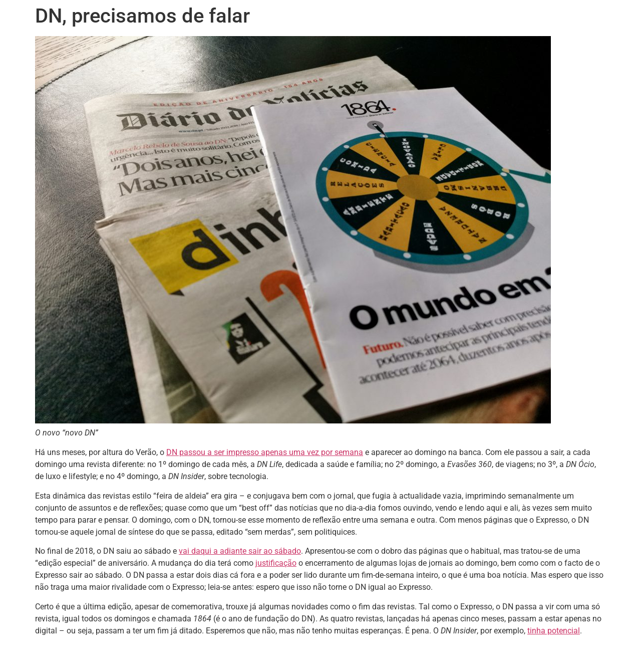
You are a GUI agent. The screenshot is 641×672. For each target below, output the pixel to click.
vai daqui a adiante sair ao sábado (240, 551)
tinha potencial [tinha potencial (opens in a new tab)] (554, 631)
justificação (276, 563)
